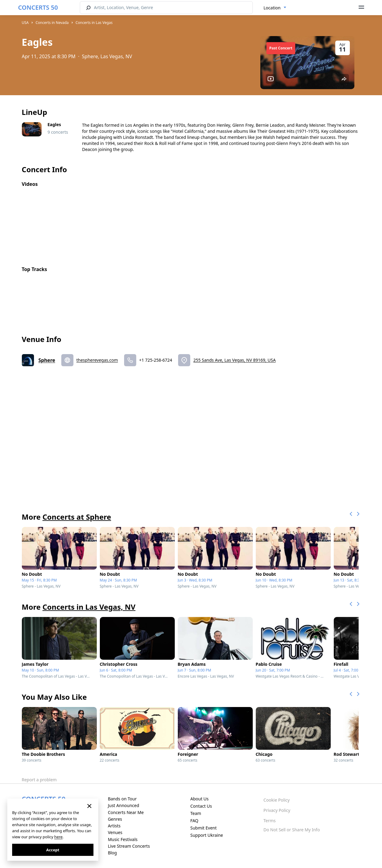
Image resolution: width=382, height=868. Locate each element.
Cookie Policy (276, 800)
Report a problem (39, 780)
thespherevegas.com (97, 360)
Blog (112, 853)
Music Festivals (123, 839)
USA (25, 23)
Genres (115, 819)
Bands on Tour (122, 799)
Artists (114, 826)
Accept (53, 850)
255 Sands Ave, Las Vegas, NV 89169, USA (234, 360)
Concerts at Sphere (77, 517)
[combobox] (275, 8)
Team (196, 813)
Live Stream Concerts (129, 846)
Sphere (47, 360)
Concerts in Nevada (52, 23)
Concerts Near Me (126, 812)
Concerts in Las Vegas (94, 23)
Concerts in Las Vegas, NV (89, 607)
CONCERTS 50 (38, 7)
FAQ (194, 821)
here (58, 837)
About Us (199, 799)
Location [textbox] (272, 8)
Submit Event (203, 828)
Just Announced (123, 805)
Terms (269, 821)
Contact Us (201, 806)
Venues (115, 832)
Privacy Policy (277, 810)
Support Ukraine (207, 835)
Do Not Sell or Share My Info (292, 830)
